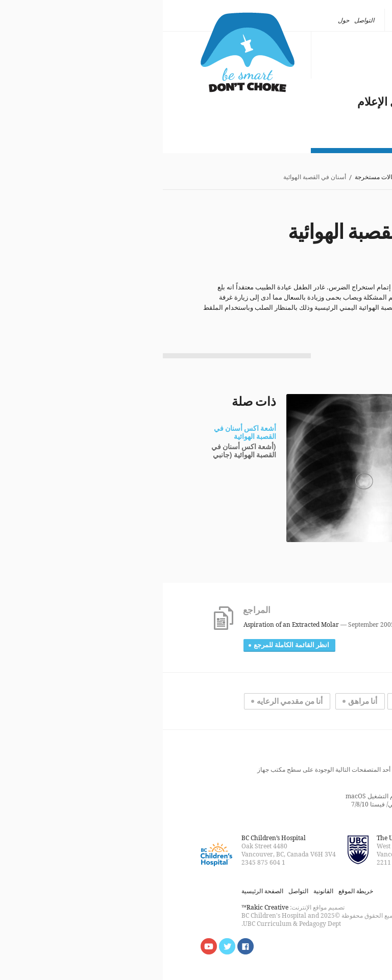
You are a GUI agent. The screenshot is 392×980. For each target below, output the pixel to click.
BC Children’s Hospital (111, 838)
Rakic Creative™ (102, 907)
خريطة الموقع (193, 891)
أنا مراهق (200, 701)
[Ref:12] (273, 318)
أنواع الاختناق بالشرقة (304, 53)
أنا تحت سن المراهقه (270, 701)
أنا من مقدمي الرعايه (127, 701)
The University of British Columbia (264, 838)
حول (181, 20)
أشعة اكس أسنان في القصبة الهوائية (82, 433)
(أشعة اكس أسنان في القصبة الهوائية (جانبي (81, 451)
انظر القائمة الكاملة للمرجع (129, 645)
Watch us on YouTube (46, 946)
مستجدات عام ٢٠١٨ (307, 114)
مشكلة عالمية (322, 90)
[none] (329, 20)
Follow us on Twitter (64, 946)
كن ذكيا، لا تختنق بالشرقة (85, 52)
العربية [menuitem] (326, 20)
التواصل (201, 20)
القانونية (161, 891)
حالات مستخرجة (213, 177)
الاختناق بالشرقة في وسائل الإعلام (274, 102)
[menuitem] (329, 20)
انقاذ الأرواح (327, 78)
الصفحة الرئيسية (333, 177)
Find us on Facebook (83, 946)
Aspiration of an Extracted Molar (128, 624)
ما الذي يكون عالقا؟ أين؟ (297, 65)
